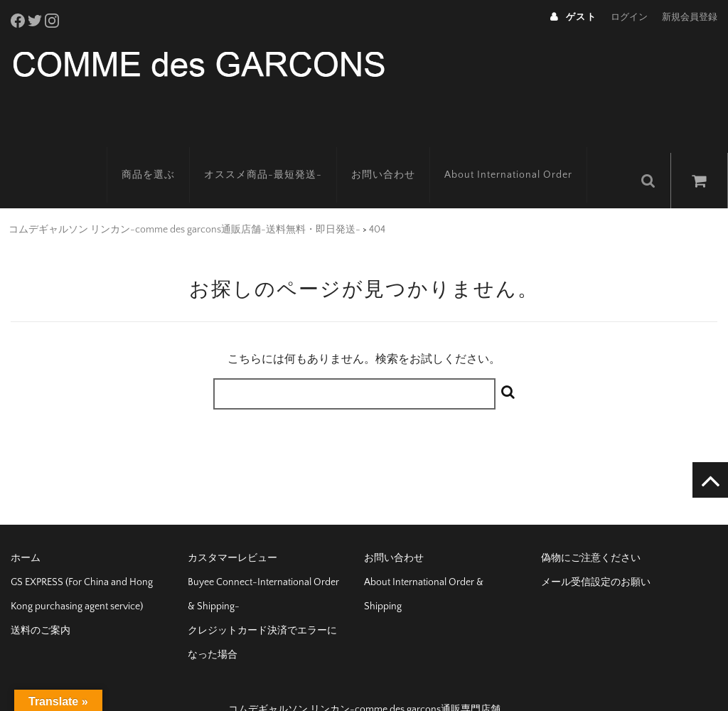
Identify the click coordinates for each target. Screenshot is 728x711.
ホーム (26, 530)
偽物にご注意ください (591, 530)
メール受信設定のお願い (596, 555)
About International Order (525, 153)
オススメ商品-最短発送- (279, 153)
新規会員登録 (690, 17)
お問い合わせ (400, 153)
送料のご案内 (41, 603)
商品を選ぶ (165, 153)
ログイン (629, 17)
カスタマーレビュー (232, 530)
